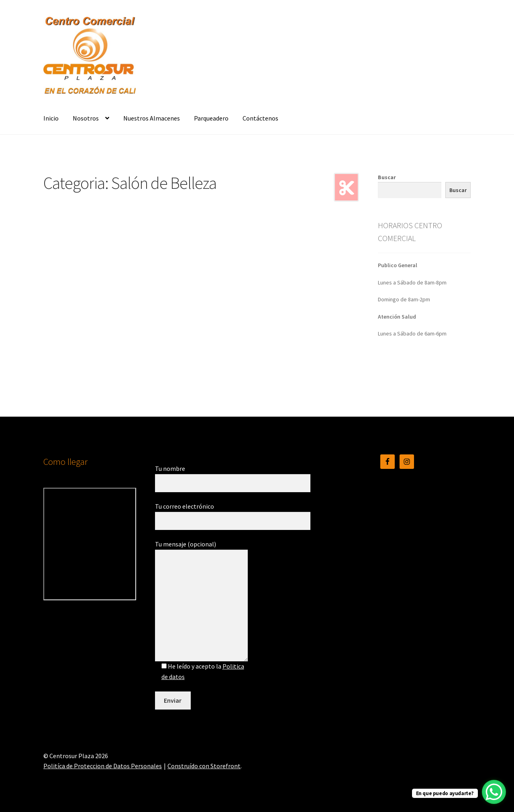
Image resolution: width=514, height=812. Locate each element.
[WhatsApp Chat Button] (494, 792)
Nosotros (86, 118)
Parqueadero (211, 118)
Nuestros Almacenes (152, 118)
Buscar (387, 177)
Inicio (51, 118)
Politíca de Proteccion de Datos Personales (103, 766)
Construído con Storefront (204, 766)
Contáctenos (260, 118)
